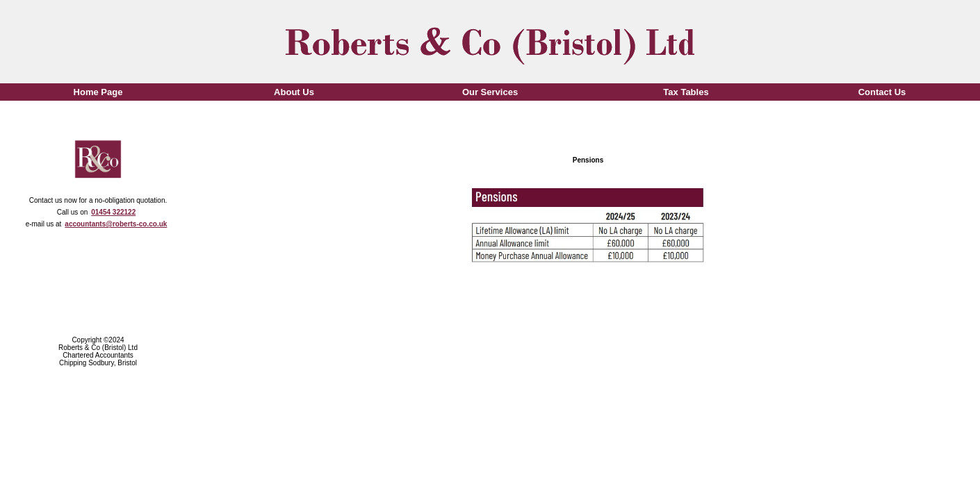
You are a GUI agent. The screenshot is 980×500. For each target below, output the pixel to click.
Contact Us (882, 92)
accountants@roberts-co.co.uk (116, 224)
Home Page (98, 92)
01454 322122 (113, 212)
